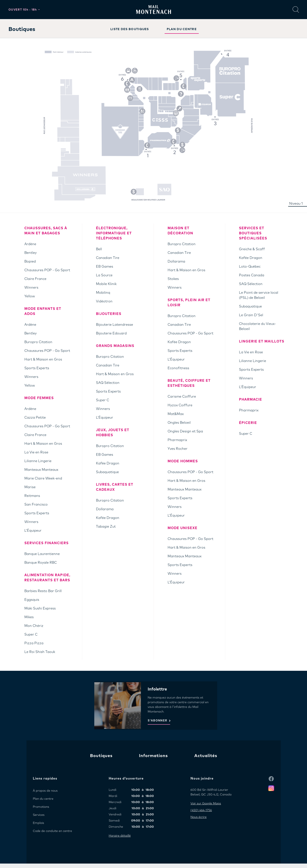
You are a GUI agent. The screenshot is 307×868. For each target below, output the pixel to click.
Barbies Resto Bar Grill (43, 591)
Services (39, 815)
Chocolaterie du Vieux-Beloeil (258, 326)
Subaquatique (107, 472)
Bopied (30, 261)
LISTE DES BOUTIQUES (130, 29)
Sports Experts (37, 368)
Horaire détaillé (120, 836)
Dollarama (105, 509)
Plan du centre (43, 799)
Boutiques (101, 756)
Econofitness (178, 368)
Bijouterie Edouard (111, 333)
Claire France (35, 279)
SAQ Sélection (108, 383)
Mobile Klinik (106, 284)
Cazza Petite (35, 418)
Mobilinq (103, 293)
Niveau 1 (296, 204)
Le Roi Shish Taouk (40, 652)
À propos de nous (45, 791)
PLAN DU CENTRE (182, 29)
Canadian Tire (108, 258)
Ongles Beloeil (179, 423)
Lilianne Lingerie (38, 461)
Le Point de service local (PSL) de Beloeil (259, 295)
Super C (31, 635)
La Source (104, 275)
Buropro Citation (38, 342)
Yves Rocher (178, 449)
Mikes (29, 617)
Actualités (206, 756)
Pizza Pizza (34, 643)
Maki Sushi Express (40, 608)
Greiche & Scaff (252, 249)
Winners (31, 288)
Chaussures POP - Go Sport (47, 270)
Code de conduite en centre (52, 831)
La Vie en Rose (36, 452)
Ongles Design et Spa (185, 431)
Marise (30, 487)
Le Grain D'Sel (251, 315)
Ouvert (23, 10)
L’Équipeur (33, 531)
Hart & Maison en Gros (43, 359)
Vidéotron (104, 301)
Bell (99, 249)
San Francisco (36, 505)
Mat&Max (176, 414)
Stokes (173, 279)
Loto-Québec (250, 267)
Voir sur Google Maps (206, 804)
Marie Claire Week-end (43, 478)
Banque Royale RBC (41, 563)
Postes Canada (252, 275)
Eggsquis (32, 600)
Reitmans (32, 496)
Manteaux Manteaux (41, 470)
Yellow (30, 296)
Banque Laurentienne (42, 554)
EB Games (105, 267)
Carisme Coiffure (182, 397)
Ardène (30, 244)
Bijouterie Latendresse (115, 325)
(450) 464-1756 (201, 810)
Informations (153, 756)
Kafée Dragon (108, 463)
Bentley (31, 253)
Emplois (38, 823)
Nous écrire (199, 817)
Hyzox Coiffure (180, 405)
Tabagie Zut (106, 527)
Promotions (41, 807)
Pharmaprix (177, 440)
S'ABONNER (158, 721)
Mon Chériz (34, 626)
